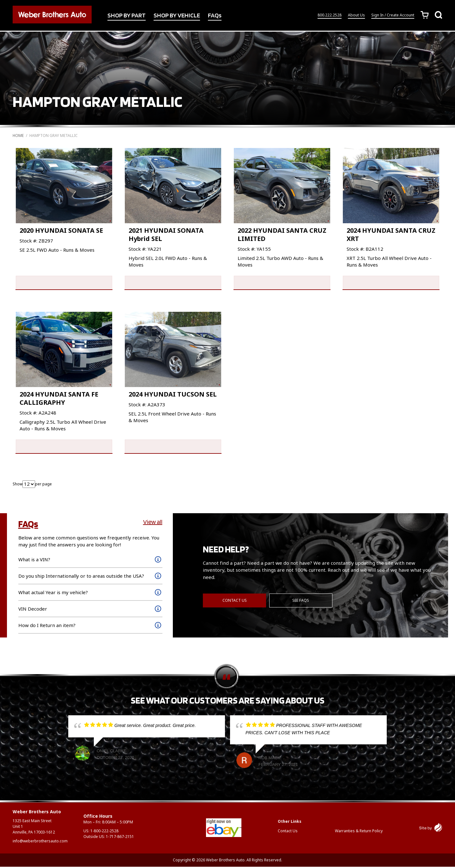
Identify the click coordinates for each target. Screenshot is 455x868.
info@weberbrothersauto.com (40, 842)
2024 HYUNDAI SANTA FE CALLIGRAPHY (59, 399)
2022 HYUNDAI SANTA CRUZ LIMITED (282, 234)
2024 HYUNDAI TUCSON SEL (173, 395)
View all (153, 523)
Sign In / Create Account (393, 15)
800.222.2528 (330, 15)
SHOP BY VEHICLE (177, 15)
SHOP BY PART (127, 15)
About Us (356, 15)
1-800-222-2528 (104, 832)
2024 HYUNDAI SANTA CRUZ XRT (391, 234)
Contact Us (235, 601)
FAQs (215, 15)
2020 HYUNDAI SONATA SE (61, 230)
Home (18, 135)
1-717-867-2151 (120, 838)
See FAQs (301, 601)
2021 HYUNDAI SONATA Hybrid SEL (166, 234)
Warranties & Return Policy (359, 832)
